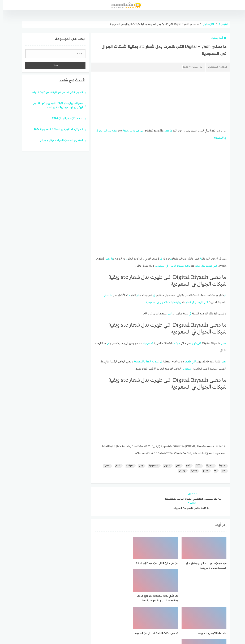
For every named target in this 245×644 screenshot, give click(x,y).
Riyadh (207, 464)
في (222, 138)
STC (195, 464)
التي (139, 131)
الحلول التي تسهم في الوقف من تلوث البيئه (54, 93)
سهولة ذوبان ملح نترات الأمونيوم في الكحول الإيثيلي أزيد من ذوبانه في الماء (54, 106)
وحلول (179, 469)
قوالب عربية (108, 632)
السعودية (215, 138)
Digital (219, 464)
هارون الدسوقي (214, 67)
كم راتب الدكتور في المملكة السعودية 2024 (55, 130)
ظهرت (133, 131)
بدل (127, 131)
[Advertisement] (157, 100)
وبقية (111, 131)
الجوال (96, 131)
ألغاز (185, 464)
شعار (122, 131)
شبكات (104, 131)
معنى (163, 131)
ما (168, 131)
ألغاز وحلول (216, 38)
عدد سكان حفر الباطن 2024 (64, 119)
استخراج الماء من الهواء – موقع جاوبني (58, 141)
